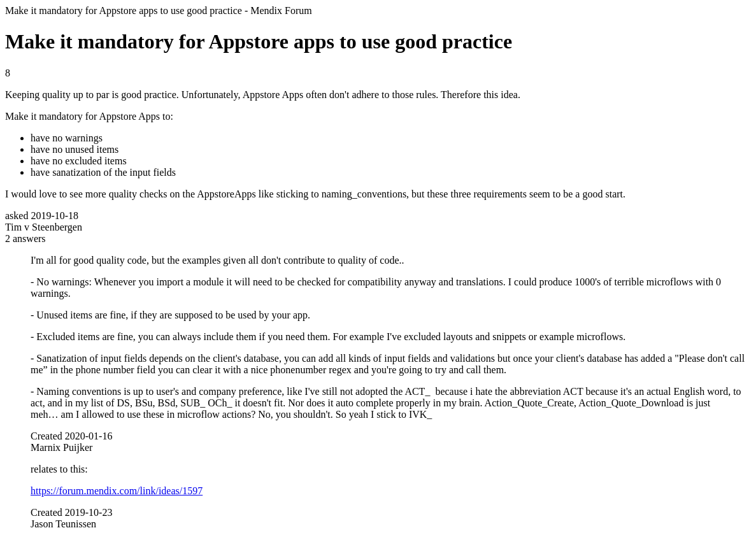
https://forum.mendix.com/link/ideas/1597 (117, 491)
